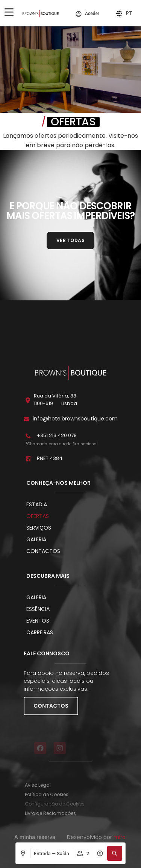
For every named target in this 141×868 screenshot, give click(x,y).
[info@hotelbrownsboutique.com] (26, 419)
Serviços (39, 528)
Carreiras (40, 632)
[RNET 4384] (28, 459)
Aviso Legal (38, 785)
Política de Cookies (47, 794)
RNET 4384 (50, 458)
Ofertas (38, 516)
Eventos (38, 621)
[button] (115, 853)
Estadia (37, 504)
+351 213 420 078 (57, 435)
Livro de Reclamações (50, 813)
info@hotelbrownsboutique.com (75, 419)
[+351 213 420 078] (28, 436)
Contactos (43, 551)
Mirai (120, 837)
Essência (38, 609)
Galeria (36, 539)
